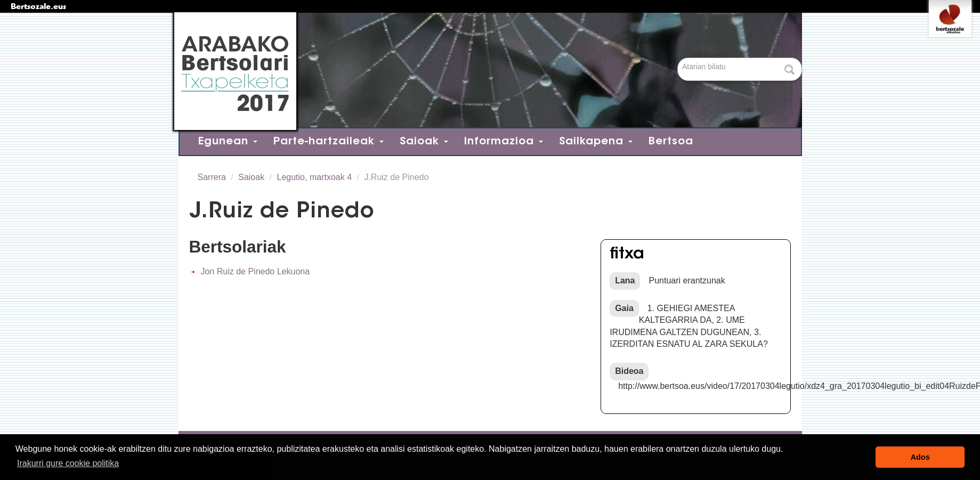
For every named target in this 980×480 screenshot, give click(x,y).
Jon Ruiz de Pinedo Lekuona (256, 271)
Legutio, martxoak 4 (315, 177)
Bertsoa (671, 142)
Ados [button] (920, 457)
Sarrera (212, 177)
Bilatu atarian (679, 58)
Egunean (228, 142)
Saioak (424, 142)
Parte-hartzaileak (329, 142)
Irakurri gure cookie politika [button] (68, 463)
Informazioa (504, 142)
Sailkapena (596, 142)
